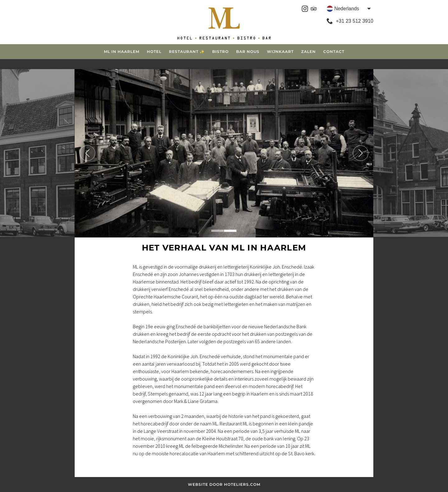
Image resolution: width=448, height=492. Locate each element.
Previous (87, 153)
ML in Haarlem (122, 52)
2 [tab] (230, 231)
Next (361, 153)
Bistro (220, 52)
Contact (334, 52)
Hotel (154, 52)
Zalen (308, 52)
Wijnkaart (280, 52)
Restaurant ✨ (187, 52)
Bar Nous (248, 52)
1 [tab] (217, 231)
